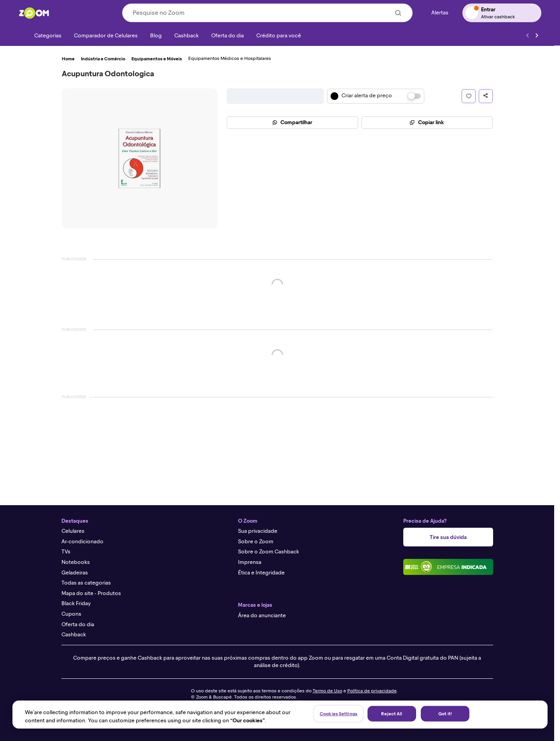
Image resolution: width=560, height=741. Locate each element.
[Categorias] (43, 35)
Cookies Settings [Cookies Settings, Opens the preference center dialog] (339, 714)
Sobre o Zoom (256, 542)
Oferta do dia (78, 624)
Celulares (73, 531)
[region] (280, 715)
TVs (66, 552)
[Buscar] (398, 13)
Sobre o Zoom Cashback (269, 552)
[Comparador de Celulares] (106, 35)
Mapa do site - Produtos (91, 593)
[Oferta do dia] (227, 35)
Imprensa (250, 562)
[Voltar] (527, 36)
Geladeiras (75, 573)
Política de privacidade (372, 691)
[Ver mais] (537, 36)
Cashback (74, 635)
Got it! (445, 714)
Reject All (392, 714)
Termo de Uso (327, 691)
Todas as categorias (86, 583)
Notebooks (76, 562)
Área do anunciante (262, 615)
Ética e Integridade (261, 573)
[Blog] (156, 35)
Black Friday (76, 603)
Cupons (71, 614)
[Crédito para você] (279, 35)
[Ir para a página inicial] (34, 13)
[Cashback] (186, 35)
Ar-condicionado (82, 542)
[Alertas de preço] (437, 13)
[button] (469, 96)
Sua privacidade (258, 531)
